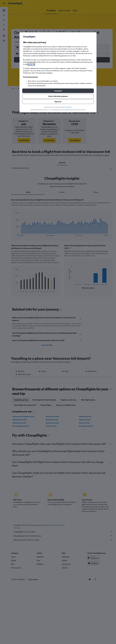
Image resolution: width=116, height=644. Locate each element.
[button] (58, 91)
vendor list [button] (31, 64)
